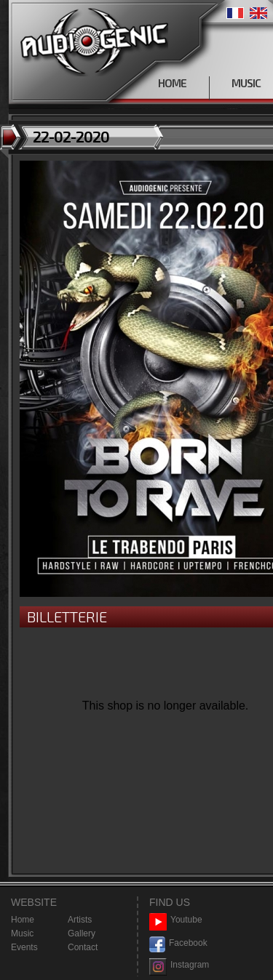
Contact (83, 947)
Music (22, 933)
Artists (80, 920)
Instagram (179, 965)
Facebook (178, 943)
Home (23, 920)
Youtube (176, 920)
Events (24, 947)
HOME (172, 83)
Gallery (82, 933)
